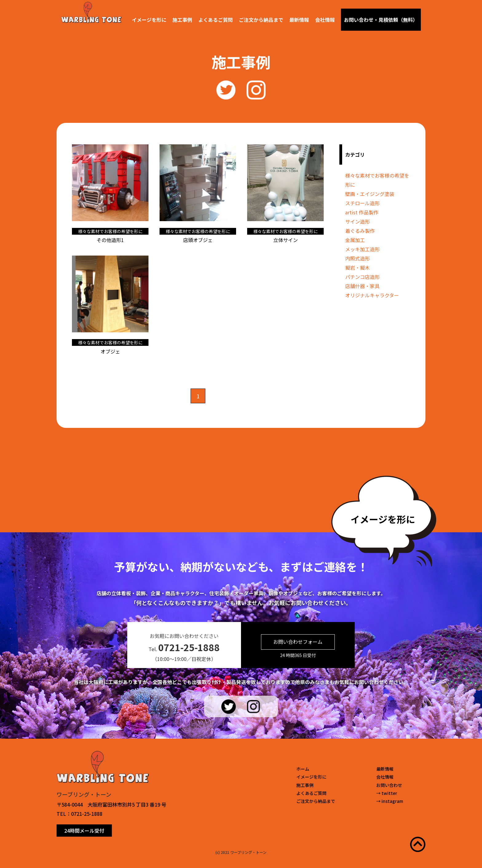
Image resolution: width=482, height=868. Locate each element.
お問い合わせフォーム (298, 642)
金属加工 (355, 240)
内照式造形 (358, 258)
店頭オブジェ (198, 240)
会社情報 (325, 20)
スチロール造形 (362, 203)
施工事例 (182, 20)
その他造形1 (110, 240)
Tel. (184, 647)
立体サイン (286, 240)
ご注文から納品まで (261, 20)
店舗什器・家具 (362, 286)
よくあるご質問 (215, 20)
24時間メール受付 (84, 831)
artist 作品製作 (362, 212)
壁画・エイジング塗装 (370, 194)
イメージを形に (149, 20)
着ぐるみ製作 (360, 231)
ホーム (303, 769)
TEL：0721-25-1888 (79, 814)
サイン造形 (358, 221)
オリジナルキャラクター (372, 295)
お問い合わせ (389, 785)
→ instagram (390, 801)
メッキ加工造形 (362, 249)
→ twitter (387, 793)
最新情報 (299, 20)
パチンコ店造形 (362, 277)
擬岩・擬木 (358, 268)
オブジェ (110, 351)
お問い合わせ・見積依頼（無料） (381, 20)
